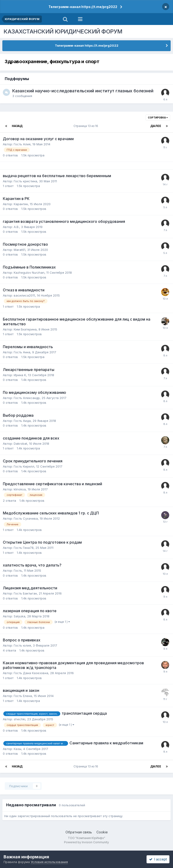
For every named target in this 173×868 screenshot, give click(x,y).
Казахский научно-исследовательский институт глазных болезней (83, 91)
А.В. (16, 227)
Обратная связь (79, 832)
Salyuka (19, 616)
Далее (156, 126)
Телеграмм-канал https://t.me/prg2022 (83, 7)
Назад (17, 126)
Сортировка (158, 118)
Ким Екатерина (25, 329)
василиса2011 (24, 295)
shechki (19, 719)
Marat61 (19, 250)
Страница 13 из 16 (86, 126)
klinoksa (20, 489)
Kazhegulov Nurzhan (29, 273)
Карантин (21, 204)
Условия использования (49, 862)
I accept (158, 859)
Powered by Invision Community (86, 842)
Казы (17, 749)
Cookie (102, 832)
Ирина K (20, 375)
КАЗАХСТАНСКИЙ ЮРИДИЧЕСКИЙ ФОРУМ (63, 31)
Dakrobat (20, 444)
